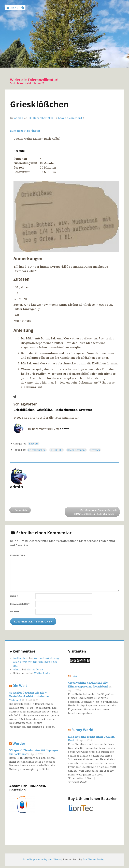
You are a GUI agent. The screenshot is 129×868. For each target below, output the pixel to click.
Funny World (82, 730)
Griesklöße (45, 410)
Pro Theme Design (94, 860)
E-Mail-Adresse (20, 604)
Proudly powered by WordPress (42, 860)
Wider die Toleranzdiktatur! (34, 80)
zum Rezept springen (25, 131)
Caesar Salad (21, 510)
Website (15, 612)
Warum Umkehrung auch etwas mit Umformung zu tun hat (36, 662)
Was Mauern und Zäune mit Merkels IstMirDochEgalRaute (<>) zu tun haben (95, 512)
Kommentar (18, 556)
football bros (21, 658)
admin (19, 118)
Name (14, 596)
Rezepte (19, 151)
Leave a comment (70, 118)
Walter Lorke (35, 669)
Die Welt (20, 686)
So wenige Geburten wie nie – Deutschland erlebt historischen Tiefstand (29, 696)
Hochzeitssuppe (66, 410)
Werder (19, 743)
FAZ (75, 676)
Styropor (86, 410)
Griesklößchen (24, 410)
